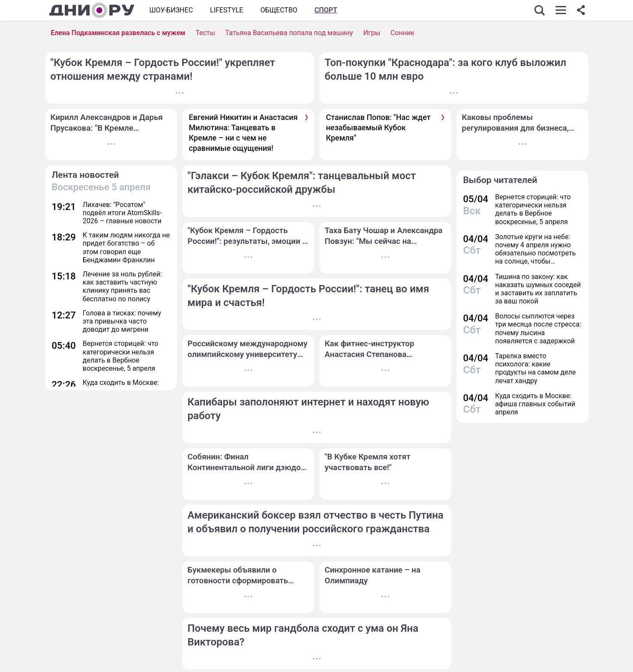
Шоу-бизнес (171, 10)
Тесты (205, 33)
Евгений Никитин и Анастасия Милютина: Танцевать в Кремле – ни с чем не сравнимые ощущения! (243, 133)
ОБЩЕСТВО (279, 10)
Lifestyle (226, 10)
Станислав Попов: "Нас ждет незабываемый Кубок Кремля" (378, 128)
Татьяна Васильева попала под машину (289, 33)
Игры (372, 33)
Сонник (402, 33)
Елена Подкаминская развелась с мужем (118, 33)
